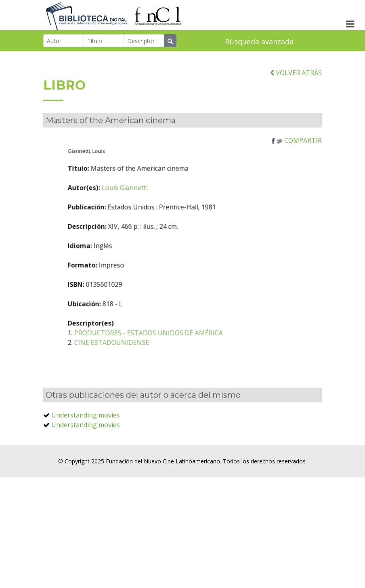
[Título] (104, 41)
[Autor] (64, 41)
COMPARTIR (297, 153)
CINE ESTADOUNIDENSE (136, 355)
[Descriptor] (144, 41)
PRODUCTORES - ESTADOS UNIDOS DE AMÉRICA (172, 345)
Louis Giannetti (149, 200)
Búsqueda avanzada (259, 42)
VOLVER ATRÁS (296, 85)
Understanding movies (86, 427)
